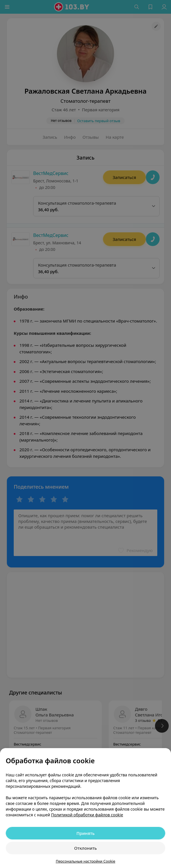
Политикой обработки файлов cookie (87, 815)
